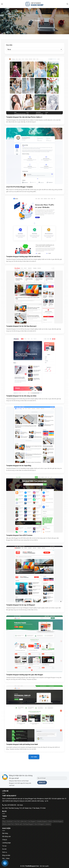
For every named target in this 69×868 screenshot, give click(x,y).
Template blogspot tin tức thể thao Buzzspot (21, 326)
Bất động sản (6, 836)
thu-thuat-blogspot (28, 824)
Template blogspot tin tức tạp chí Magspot (21, 605)
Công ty (5, 840)
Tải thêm (34, 757)
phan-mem (24, 821)
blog (4, 821)
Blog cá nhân (6, 855)
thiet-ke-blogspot (58, 821)
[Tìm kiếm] (67, 4)
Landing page (6, 843)
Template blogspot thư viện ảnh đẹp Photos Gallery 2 (24, 117)
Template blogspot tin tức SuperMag (19, 466)
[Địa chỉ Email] (52, 778)
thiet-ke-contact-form (8, 824)
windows (48, 824)
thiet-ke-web (19, 824)
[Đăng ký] (42, 783)
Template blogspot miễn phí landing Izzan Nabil (22, 744)
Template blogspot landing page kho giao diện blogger (25, 675)
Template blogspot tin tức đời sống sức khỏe (21, 396)
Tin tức (4, 846)
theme (50, 821)
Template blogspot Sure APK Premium (19, 535)
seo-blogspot (32, 821)
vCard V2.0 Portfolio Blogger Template (19, 187)
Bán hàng (5, 833)
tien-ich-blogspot (40, 824)
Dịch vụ (5, 852)
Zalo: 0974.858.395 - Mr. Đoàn (13, 805)
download (10, 821)
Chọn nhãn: (9, 45)
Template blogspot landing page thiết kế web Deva (23, 257)
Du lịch (4, 849)
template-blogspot (42, 821)
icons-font (17, 821)
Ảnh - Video (6, 858)
